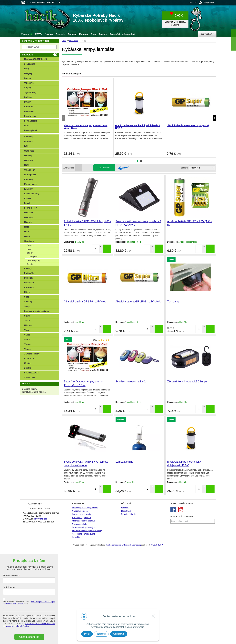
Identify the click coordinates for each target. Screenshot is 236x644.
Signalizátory (30, 92)
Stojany (28, 88)
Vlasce (27, 344)
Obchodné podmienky (82, 514)
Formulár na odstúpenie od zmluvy (87, 531)
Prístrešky (29, 283)
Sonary (28, 78)
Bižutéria (28, 141)
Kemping (28, 179)
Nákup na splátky (80, 524)
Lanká (27, 203)
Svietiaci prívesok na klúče (131, 382)
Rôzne (27, 292)
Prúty (27, 69)
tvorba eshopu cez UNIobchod (118, 545)
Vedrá (27, 340)
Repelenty (29, 287)
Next (215, 118)
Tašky (27, 321)
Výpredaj (28, 137)
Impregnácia (30, 175)
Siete (27, 297)
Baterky (30, 253)
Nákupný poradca (80, 511)
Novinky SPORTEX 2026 (35, 59)
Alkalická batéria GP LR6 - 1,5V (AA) (85, 302)
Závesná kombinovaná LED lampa (187, 382)
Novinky (49, 34)
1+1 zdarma (30, 64)
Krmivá (28, 198)
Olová (27, 236)
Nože (27, 227)
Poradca (72, 34)
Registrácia (209, 2)
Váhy (27, 330)
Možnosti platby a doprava (84, 521)
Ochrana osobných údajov (84, 527)
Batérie (30, 264)
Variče (27, 335)
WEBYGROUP (157, 545)
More (27, 126)
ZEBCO (28, 368)
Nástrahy (28, 217)
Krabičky (28, 189)
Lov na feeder (31, 121)
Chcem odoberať (29, 637)
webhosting (136, 545)
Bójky (27, 146)
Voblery (28, 349)
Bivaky (27, 102)
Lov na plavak (31, 130)
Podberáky (29, 273)
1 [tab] (138, 161)
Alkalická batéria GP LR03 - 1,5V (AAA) (188, 125)
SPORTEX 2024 (31, 373)
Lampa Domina (124, 462)
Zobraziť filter (104, 168)
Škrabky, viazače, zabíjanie (37, 311)
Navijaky (28, 73)
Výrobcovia (30, 378)
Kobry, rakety (30, 184)
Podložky (29, 278)
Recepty (103, 34)
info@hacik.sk (41, 519)
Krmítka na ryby (32, 194)
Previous (64, 118)
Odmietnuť (119, 634)
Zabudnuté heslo (129, 514)
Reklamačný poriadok (82, 518)
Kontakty (76, 537)
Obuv (27, 232)
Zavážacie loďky (32, 354)
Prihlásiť (193, 2)
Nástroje (28, 222)
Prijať (87, 634)
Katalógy (84, 34)
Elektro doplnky (33, 260)
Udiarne (28, 325)
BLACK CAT (30, 359)
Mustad (28, 363)
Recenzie (60, 34)
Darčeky (28, 156)
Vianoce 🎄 (27, 34)
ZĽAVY (39, 34)
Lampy (29, 249)
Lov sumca (29, 111)
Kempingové (32, 257)
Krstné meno (9, 587)
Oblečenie (29, 83)
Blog (93, 34)
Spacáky (28, 302)
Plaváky (28, 268)
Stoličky (28, 97)
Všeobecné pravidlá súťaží (84, 534)
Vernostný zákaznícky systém (85, 508)
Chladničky (29, 170)
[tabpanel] (88, 118)
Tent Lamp (173, 302)
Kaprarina (29, 107)
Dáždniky (29, 160)
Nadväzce (29, 213)
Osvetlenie (29, 241)
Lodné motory (31, 208)
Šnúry (27, 316)
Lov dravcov (30, 116)
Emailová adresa (11, 575)
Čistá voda (29, 151)
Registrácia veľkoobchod (122, 34)
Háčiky (27, 165)
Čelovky (30, 245)
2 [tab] (141, 161)
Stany (27, 306)
